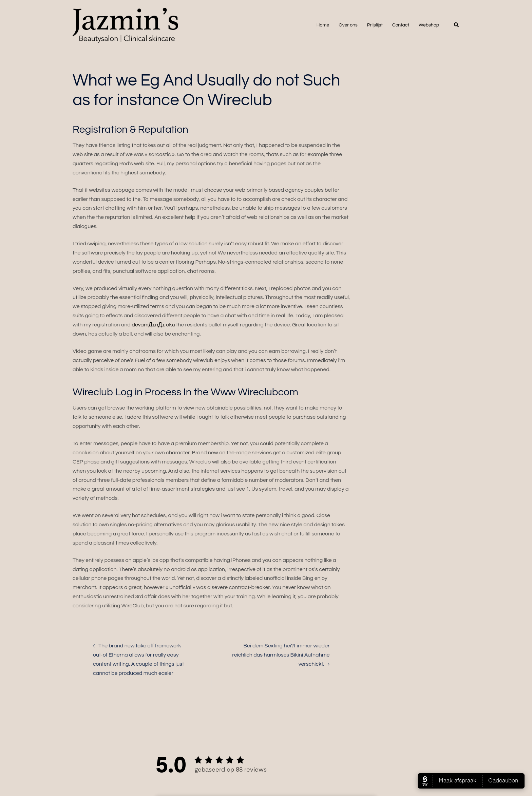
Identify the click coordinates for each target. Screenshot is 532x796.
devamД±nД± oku (153, 325)
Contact (401, 25)
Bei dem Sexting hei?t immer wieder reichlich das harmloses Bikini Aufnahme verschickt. (281, 655)
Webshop (429, 25)
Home (323, 25)
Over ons (348, 25)
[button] (457, 25)
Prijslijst (375, 25)
